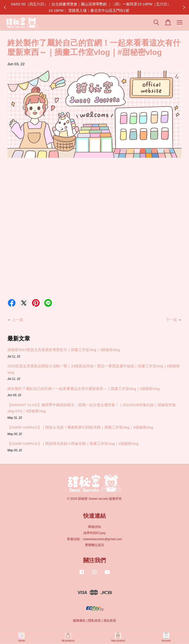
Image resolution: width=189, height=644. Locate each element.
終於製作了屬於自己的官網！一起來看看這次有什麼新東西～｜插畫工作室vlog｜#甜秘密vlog (83, 389)
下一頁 (171, 320)
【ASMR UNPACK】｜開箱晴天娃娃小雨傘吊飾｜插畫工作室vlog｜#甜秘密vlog (73, 443)
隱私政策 (94, 620)
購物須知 (94, 527)
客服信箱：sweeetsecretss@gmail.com (94, 539)
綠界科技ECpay (94, 533)
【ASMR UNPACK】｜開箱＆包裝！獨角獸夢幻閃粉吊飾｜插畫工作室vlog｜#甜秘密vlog (80, 427)
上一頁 (18, 320)
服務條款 (79, 620)
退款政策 (110, 620)
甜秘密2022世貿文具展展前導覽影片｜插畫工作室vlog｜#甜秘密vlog (64, 350)
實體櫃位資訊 (94, 545)
